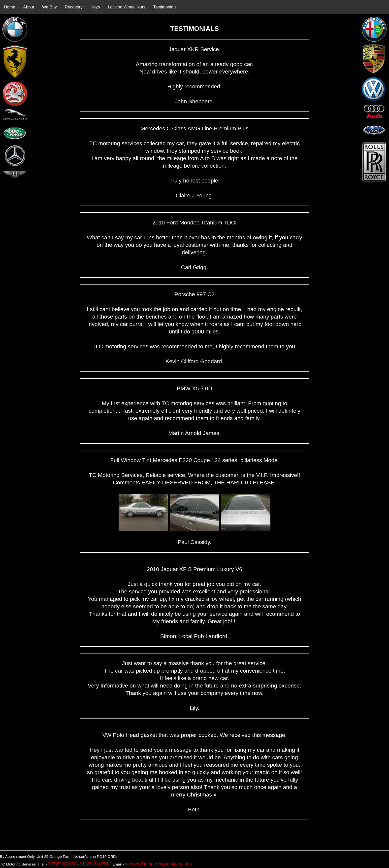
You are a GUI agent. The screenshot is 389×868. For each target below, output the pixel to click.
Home (10, 7)
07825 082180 (62, 864)
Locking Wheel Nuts (127, 7)
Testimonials (165, 7)
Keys (95, 7)
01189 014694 (94, 864)
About (29, 7)
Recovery (74, 7)
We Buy (49, 7)
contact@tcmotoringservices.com (158, 864)
